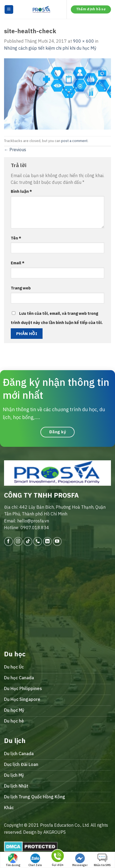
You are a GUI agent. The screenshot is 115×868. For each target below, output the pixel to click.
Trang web (21, 288)
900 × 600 (83, 41)
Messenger (80, 860)
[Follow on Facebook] (8, 541)
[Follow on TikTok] (28, 541)
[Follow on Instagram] (18, 541)
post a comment (74, 141)
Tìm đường (13, 860)
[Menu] (9, 10)
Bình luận (21, 191)
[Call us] (38, 541)
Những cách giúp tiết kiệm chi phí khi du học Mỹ (50, 48)
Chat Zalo (35, 860)
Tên (16, 238)
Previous (15, 150)
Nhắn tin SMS (102, 860)
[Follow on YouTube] (57, 541)
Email (18, 263)
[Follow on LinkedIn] (48, 541)
